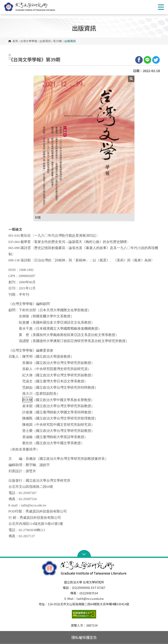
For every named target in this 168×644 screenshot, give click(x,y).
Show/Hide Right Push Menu (161, 7)
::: (10, 55)
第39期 (57, 41)
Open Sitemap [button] (84, 554)
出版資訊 (45, 41)
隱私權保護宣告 (84, 637)
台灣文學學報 (29, 41)
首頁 (15, 41)
